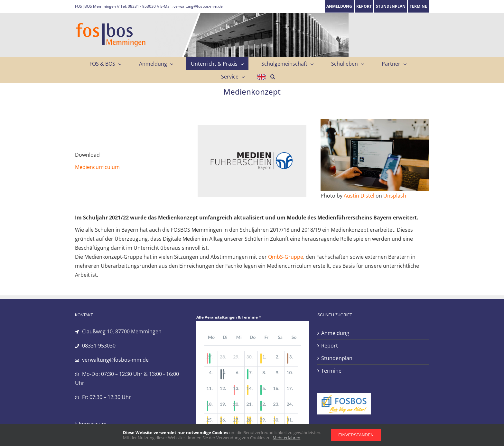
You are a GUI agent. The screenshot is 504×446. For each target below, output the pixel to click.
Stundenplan (337, 358)
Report (330, 346)
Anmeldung (335, 333)
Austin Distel (359, 196)
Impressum (93, 424)
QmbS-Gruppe (286, 257)
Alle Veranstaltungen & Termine (227, 317)
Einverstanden (356, 435)
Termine (331, 371)
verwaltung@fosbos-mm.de (115, 360)
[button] (273, 77)
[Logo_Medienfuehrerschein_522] (252, 127)
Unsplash (395, 196)
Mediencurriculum (97, 167)
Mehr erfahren (286, 438)
